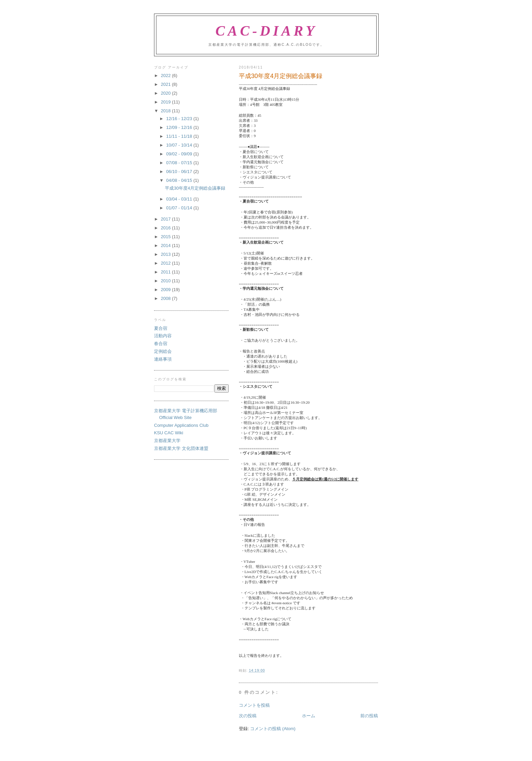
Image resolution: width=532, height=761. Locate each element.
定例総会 (163, 351)
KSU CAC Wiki (169, 433)
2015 (166, 237)
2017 (166, 219)
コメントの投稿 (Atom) (273, 729)
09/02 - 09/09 (180, 154)
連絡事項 (163, 359)
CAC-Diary (266, 31)
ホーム (309, 716)
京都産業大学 (167, 441)
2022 (166, 75)
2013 (166, 254)
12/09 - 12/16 (180, 127)
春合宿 (161, 344)
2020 (166, 93)
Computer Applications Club (181, 425)
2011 (166, 272)
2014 (166, 245)
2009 (166, 290)
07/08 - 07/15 (180, 163)
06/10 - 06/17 (180, 172)
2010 (166, 281)
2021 (166, 84)
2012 (166, 263)
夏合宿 (161, 328)
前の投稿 (369, 716)
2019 (166, 102)
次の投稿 (248, 716)
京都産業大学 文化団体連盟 (181, 448)
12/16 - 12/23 (180, 119)
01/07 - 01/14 (180, 208)
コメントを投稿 (254, 705)
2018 (166, 111)
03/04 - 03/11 (180, 199)
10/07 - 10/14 (180, 145)
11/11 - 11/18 (180, 136)
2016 (166, 228)
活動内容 (163, 336)
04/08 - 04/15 (180, 180)
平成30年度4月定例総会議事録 (195, 188)
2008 (166, 298)
